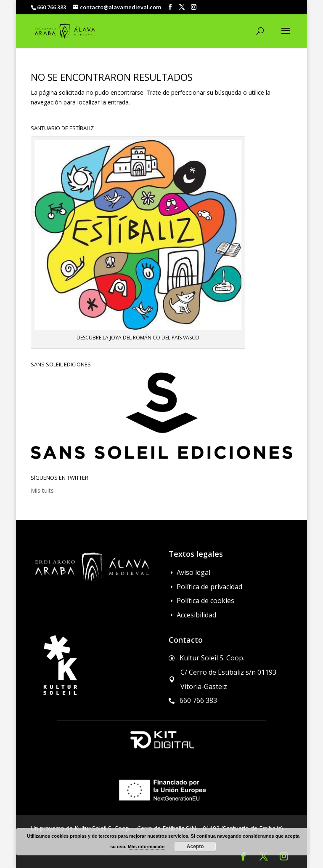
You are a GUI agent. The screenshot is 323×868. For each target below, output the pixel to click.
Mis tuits (42, 490)
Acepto (195, 847)
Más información (146, 847)
